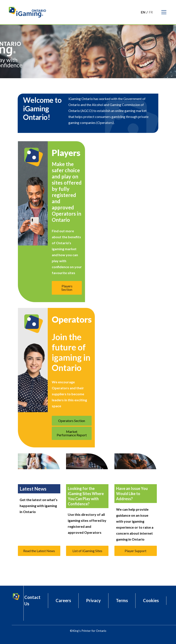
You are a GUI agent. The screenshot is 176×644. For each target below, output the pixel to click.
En (143, 12)
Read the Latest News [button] (39, 551)
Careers (63, 600)
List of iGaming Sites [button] (87, 551)
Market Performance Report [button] (72, 433)
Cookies (151, 600)
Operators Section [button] (72, 421)
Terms (122, 600)
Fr (151, 12)
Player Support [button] (136, 551)
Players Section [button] (67, 288)
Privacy (93, 600)
